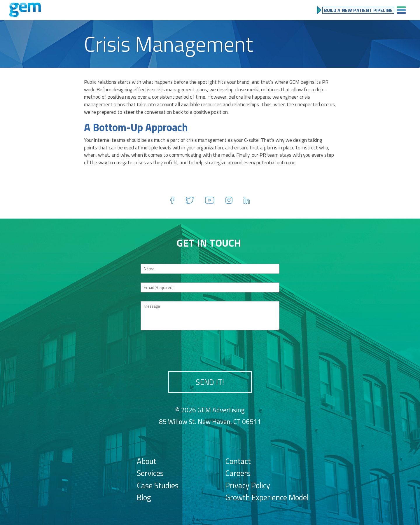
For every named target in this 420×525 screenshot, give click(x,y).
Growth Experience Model (267, 497)
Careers (238, 473)
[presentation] (210, 350)
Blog (144, 497)
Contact (238, 461)
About (147, 461)
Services (150, 473)
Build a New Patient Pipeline (358, 10)
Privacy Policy (248, 485)
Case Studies (158, 485)
